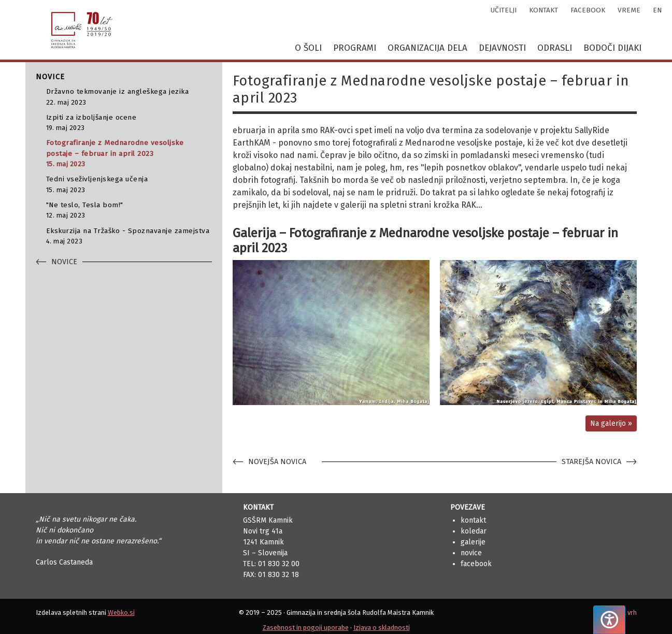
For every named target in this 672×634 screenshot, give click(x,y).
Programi (355, 48)
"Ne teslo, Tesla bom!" (129, 211)
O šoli (308, 48)
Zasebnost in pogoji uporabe (306, 628)
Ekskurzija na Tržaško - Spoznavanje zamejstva (129, 236)
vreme (629, 10)
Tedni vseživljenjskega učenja (129, 185)
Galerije (473, 542)
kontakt (544, 10)
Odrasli (555, 48)
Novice (471, 553)
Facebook (476, 564)
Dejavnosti (502, 48)
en (657, 10)
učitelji (504, 10)
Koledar (474, 531)
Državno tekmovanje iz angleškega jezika (129, 97)
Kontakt (473, 520)
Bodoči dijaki (612, 48)
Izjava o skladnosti (382, 628)
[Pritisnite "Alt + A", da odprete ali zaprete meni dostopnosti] (609, 620)
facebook (588, 10)
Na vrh (627, 613)
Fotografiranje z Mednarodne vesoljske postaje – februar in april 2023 (129, 154)
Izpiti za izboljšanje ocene (129, 123)
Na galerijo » (611, 423)
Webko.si (121, 613)
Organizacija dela (427, 48)
